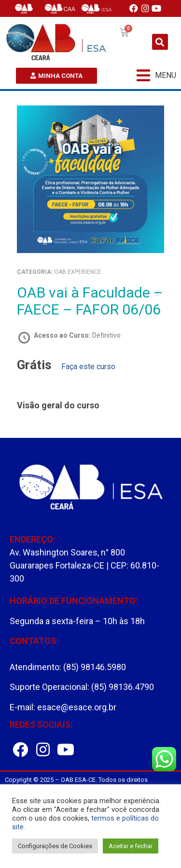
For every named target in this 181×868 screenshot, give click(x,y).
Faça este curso (88, 367)
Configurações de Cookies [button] (55, 846)
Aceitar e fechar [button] (131, 846)
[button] (160, 42)
